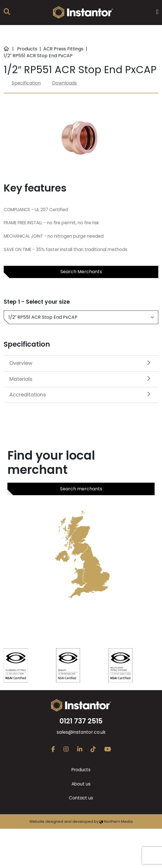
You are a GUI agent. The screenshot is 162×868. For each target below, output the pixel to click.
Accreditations (28, 395)
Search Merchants (81, 272)
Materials (21, 379)
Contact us (81, 798)
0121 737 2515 (81, 721)
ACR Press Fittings (63, 49)
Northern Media (116, 821)
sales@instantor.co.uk (81, 732)
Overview (21, 363)
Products (27, 49)
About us (81, 784)
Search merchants (81, 489)
